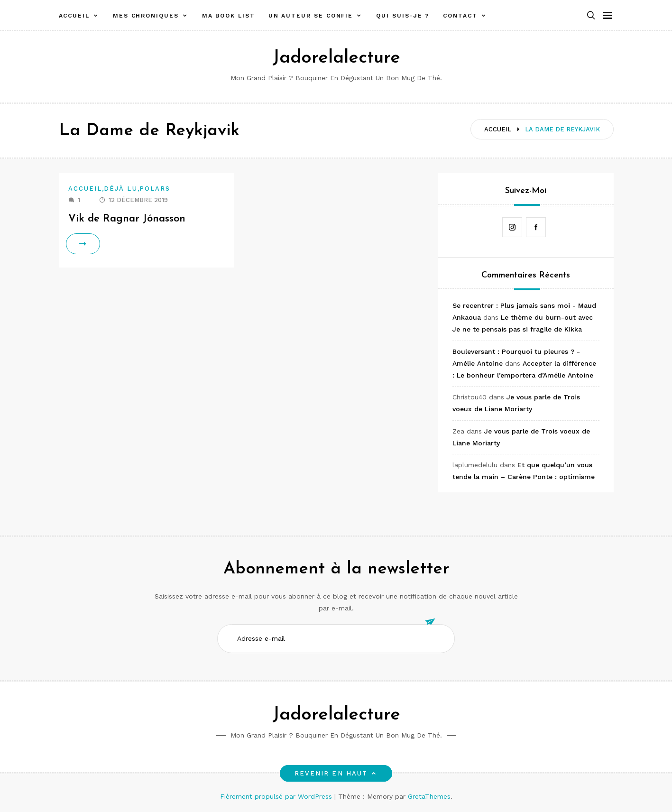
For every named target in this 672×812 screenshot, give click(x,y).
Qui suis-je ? (403, 16)
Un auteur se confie (311, 16)
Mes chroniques (146, 16)
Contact (460, 16)
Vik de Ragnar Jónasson (127, 219)
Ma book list (229, 16)
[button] (591, 16)
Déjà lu (121, 189)
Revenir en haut (336, 773)
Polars (155, 189)
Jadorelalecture (336, 58)
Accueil (74, 16)
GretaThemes (429, 796)
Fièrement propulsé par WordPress (277, 796)
